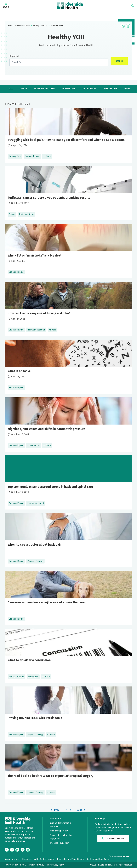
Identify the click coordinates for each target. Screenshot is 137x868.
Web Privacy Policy (55, 865)
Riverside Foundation (59, 843)
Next (79, 810)
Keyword (14, 56)
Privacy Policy (11, 865)
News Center (56, 819)
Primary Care (110, 89)
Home (10, 26)
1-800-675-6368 (113, 839)
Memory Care (69, 89)
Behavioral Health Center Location (38, 859)
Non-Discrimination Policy (32, 865)
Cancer (23, 89)
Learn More (68, 135)
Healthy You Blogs (40, 26)
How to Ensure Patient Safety (71, 859)
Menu (6, 6)
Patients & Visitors (23, 26)
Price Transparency (59, 831)
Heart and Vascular (44, 89)
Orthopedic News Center (99, 859)
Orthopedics (90, 89)
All (11, 89)
